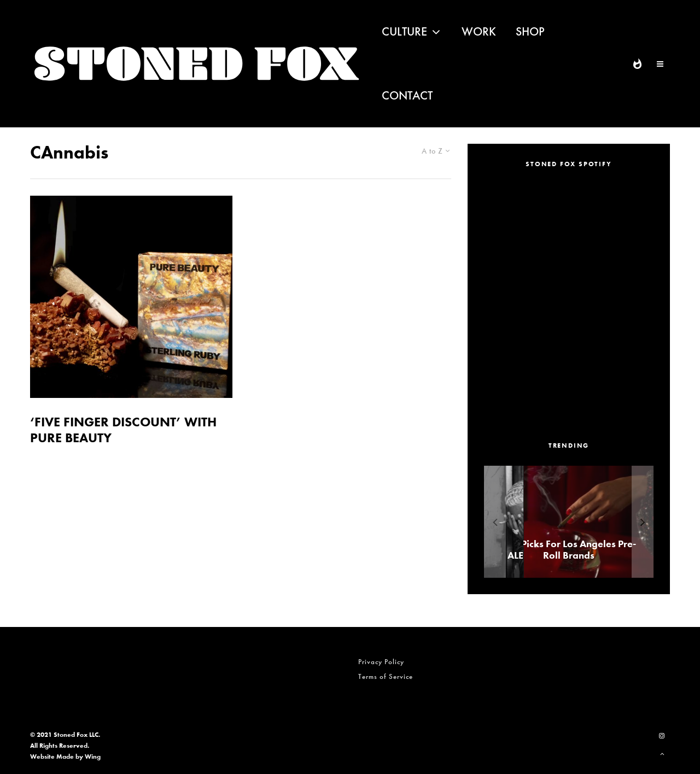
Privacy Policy (381, 662)
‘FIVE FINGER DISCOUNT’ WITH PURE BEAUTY (123, 430)
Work (479, 31)
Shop (530, 31)
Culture (404, 31)
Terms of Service (386, 676)
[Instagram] (662, 736)
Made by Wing (78, 757)
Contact (407, 95)
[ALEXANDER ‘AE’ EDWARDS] (562, 522)
